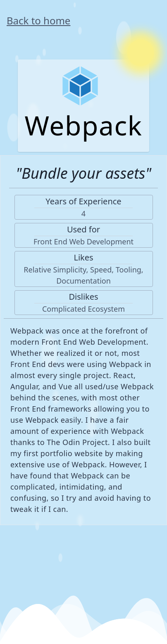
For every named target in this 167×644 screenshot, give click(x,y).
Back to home (38, 20)
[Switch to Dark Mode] (141, 53)
